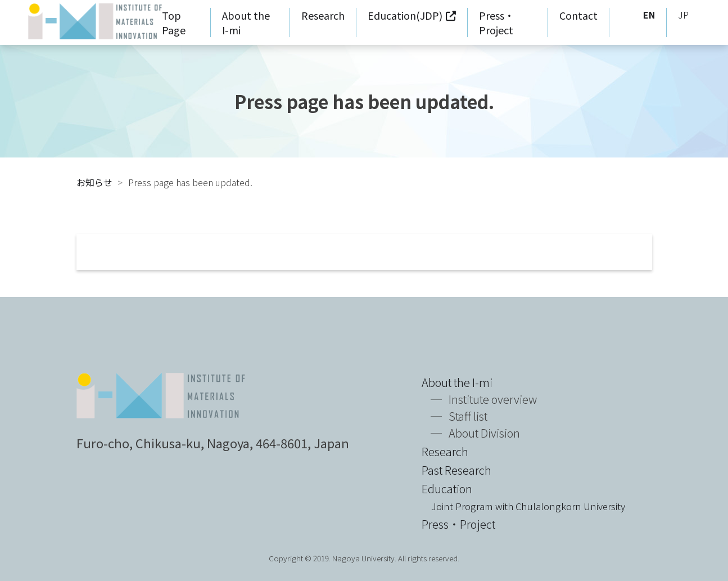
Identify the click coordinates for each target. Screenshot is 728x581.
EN (649, 15)
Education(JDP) (405, 15)
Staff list (468, 416)
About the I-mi (457, 382)
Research (323, 15)
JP (683, 15)
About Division (484, 433)
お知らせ (94, 182)
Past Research (456, 470)
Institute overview (493, 399)
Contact (578, 15)
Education (523, 497)
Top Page (174, 22)
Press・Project (497, 22)
